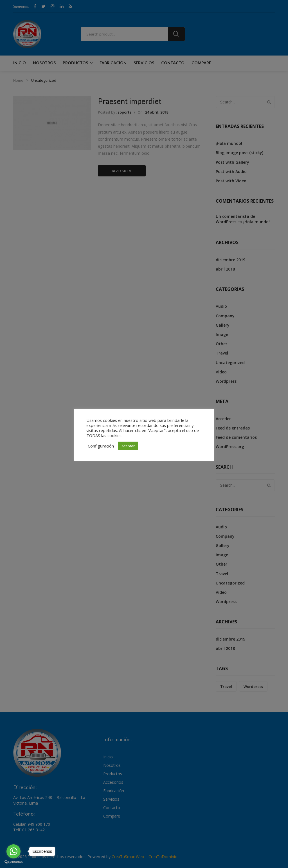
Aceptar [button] (128, 446)
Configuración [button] (101, 446)
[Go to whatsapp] (13, 851)
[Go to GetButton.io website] (13, 862)
